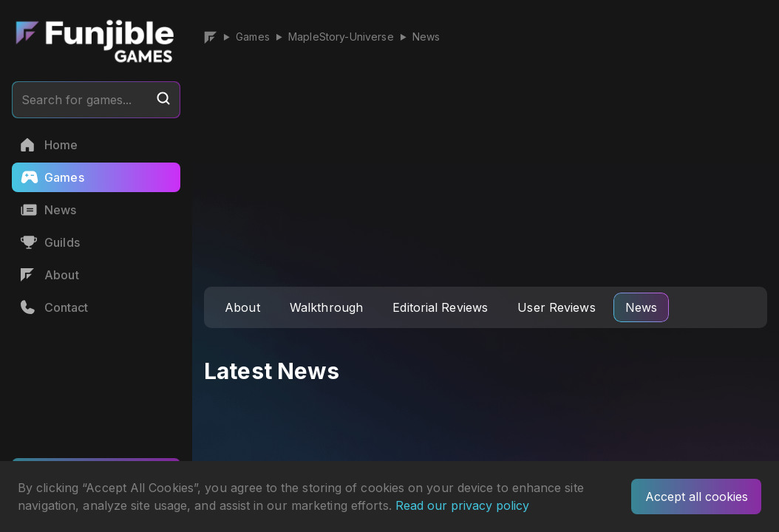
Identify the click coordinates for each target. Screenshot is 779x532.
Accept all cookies (697, 497)
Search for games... (96, 99)
